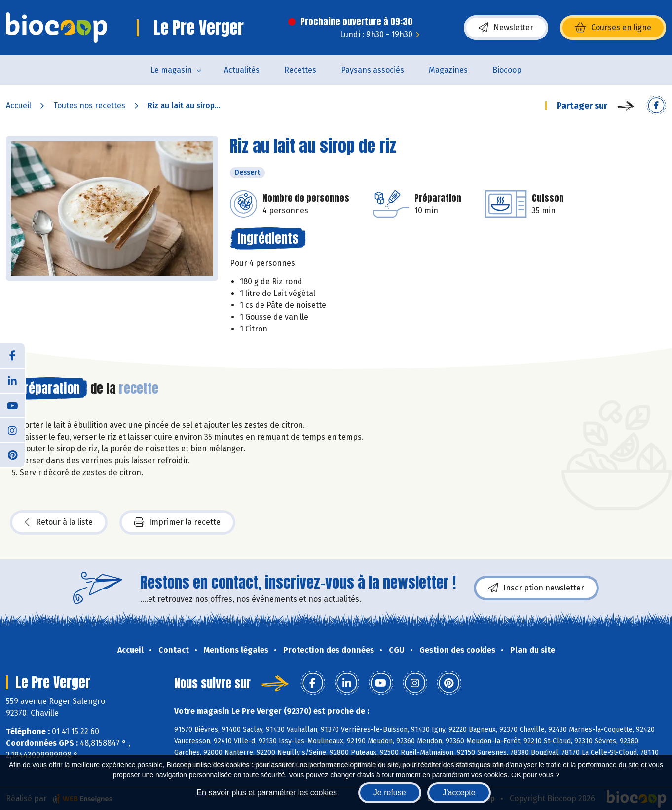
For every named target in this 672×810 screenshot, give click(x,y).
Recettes (300, 70)
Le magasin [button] (171, 70)
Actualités (242, 70)
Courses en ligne (613, 28)
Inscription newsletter (536, 588)
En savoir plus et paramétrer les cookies (267, 792)
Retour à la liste (59, 522)
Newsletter (506, 28)
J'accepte (459, 792)
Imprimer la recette (177, 522)
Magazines (448, 70)
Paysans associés (373, 70)
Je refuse (390, 792)
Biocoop (507, 70)
